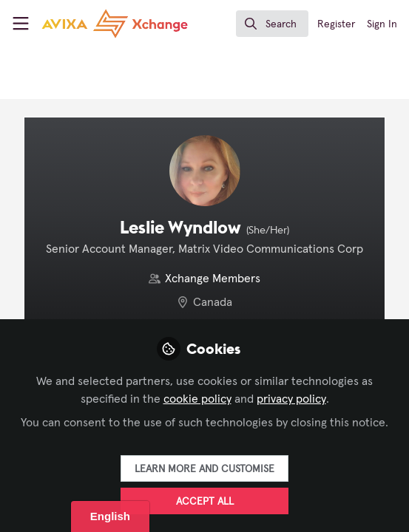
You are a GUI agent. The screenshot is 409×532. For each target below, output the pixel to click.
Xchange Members (213, 279)
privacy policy (291, 399)
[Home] (87, 24)
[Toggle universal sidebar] (21, 24)
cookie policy (197, 399)
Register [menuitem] (336, 24)
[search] (272, 24)
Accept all (205, 502)
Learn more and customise (204, 469)
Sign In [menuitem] (382, 24)
